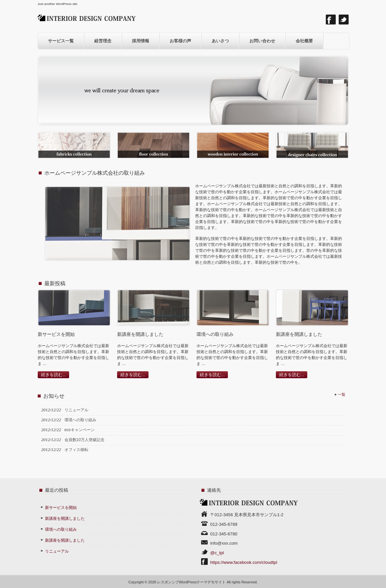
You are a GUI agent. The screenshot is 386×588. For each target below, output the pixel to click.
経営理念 (103, 41)
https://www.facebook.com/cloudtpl (244, 562)
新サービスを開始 (61, 508)
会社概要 (304, 41)
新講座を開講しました (65, 519)
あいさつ (220, 41)
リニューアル (57, 551)
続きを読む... (54, 375)
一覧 (342, 394)
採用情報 (141, 41)
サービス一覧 (61, 41)
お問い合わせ (262, 41)
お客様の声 (180, 41)
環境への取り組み (61, 529)
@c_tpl (217, 553)
